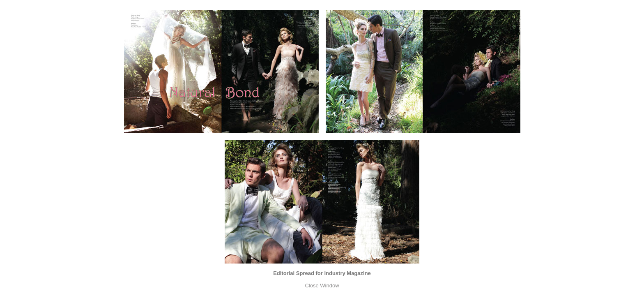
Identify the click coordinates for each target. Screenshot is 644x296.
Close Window (322, 286)
